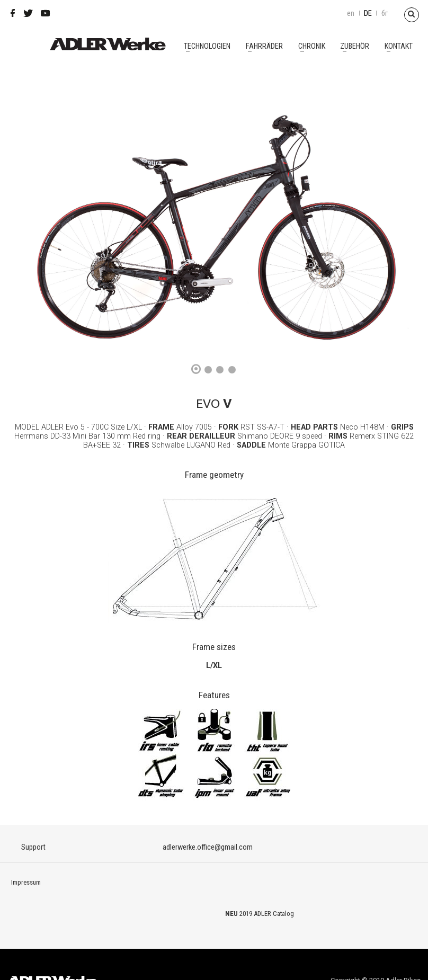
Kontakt (399, 46)
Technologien (207, 46)
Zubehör (355, 46)
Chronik (312, 46)
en (351, 14)
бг (385, 14)
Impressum (26, 882)
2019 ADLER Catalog (267, 914)
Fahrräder (264, 46)
